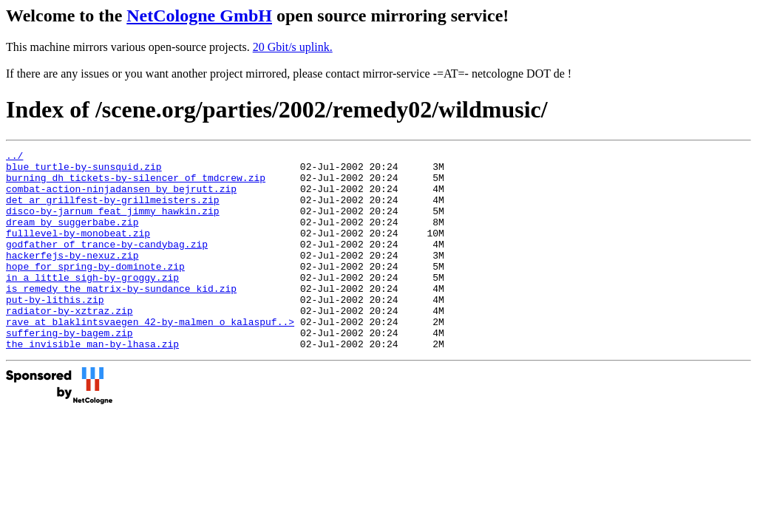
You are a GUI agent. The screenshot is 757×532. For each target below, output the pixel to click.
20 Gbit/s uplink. (293, 47)
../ (14, 157)
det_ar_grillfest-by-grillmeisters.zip (113, 211)
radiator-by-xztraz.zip (69, 344)
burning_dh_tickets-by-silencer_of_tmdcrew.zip (136, 184)
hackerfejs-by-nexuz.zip (72, 277)
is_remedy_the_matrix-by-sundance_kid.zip (121, 317)
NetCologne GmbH (199, 16)
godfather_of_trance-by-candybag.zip (107, 264)
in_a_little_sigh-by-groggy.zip (92, 304)
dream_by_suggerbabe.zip (72, 237)
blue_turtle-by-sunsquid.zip (84, 171)
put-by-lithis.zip (55, 330)
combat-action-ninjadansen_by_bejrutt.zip (121, 197)
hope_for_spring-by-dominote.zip (95, 290)
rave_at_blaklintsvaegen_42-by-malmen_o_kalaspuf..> (150, 357)
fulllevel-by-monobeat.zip (78, 250)
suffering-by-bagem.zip (69, 370)
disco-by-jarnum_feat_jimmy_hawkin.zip (113, 224)
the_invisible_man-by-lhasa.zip (92, 383)
